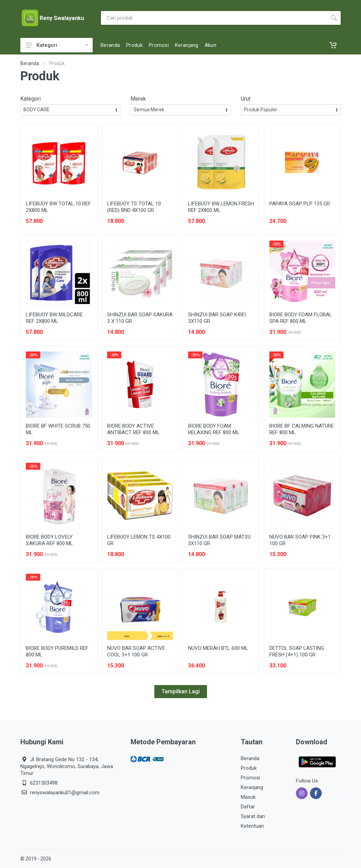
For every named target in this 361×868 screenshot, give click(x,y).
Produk (249, 768)
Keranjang (252, 787)
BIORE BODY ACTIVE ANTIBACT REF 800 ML (133, 429)
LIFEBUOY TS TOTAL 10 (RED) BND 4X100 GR (134, 207)
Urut (246, 99)
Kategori (57, 45)
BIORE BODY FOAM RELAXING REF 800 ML (214, 429)
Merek (138, 99)
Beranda (30, 63)
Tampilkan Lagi (181, 691)
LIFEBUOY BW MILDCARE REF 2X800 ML (54, 318)
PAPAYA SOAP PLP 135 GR (300, 204)
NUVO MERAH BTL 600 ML (218, 648)
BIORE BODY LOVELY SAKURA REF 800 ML (49, 540)
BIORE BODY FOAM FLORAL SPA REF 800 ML (301, 318)
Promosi (250, 778)
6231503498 (44, 783)
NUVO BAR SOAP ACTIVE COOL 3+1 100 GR (136, 651)
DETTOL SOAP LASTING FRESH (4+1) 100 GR (297, 651)
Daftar (248, 807)
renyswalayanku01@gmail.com (65, 793)
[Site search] (214, 18)
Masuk (248, 797)
